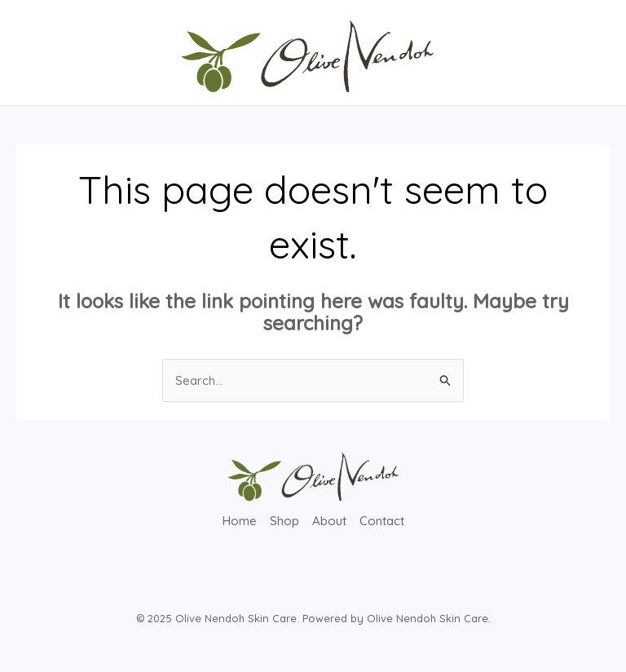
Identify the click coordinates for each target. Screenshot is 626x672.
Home (240, 521)
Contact (382, 521)
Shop (284, 521)
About (329, 521)
